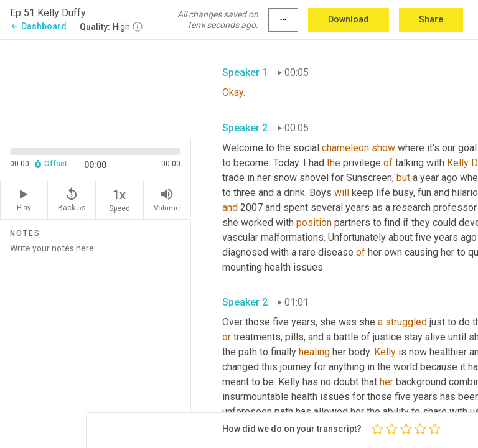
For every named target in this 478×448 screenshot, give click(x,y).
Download (349, 19)
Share (431, 19)
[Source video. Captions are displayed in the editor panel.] (96, 88)
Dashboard (38, 26)
